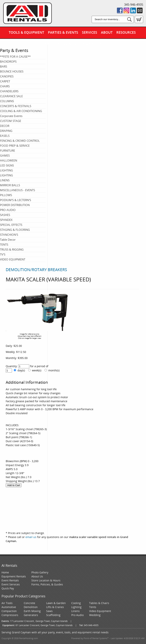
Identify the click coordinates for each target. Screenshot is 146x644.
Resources (126, 32)
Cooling (76, 603)
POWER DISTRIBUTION (15, 205)
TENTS (4, 244)
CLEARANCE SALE (11, 96)
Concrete (29, 603)
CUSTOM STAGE (11, 121)
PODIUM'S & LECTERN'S (15, 200)
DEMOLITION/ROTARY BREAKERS (36, 270)
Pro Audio (77, 615)
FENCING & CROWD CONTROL (20, 141)
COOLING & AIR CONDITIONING (21, 111)
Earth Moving (32, 611)
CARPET (5, 81)
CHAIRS (5, 86)
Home (5, 572)
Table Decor (8, 240)
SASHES (5, 215)
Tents (93, 607)
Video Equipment (100, 611)
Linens (75, 611)
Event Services (11, 584)
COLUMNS (7, 101)
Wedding (95, 615)
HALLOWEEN (9, 160)
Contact (71, 44)
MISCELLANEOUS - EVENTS (17, 190)
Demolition (31, 607)
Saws (49, 611)
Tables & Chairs (99, 603)
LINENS (5, 180)
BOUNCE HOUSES (12, 71)
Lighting (76, 607)
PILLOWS (6, 195)
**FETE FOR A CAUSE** (15, 57)
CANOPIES (7, 76)
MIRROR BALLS (10, 185)
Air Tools (7, 603)
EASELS (5, 136)
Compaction (9, 611)
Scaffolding (53, 615)
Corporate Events (11, 116)
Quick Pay (92, 44)
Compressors (10, 615)
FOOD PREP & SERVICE (15, 146)
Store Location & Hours (46, 580)
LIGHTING (6, 170)
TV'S (3, 254)
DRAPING (6, 131)
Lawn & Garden (56, 603)
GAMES (5, 155)
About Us (37, 576)
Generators (31, 615)
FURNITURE (8, 150)
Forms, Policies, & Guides (47, 584)
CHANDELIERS (9, 91)
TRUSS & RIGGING (12, 249)
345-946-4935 (134, 5)
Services (90, 32)
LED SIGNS (7, 165)
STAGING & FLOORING (15, 230)
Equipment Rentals (14, 576)
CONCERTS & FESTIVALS (16, 106)
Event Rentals (10, 580)
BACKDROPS (8, 61)
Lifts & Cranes (55, 607)
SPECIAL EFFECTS (11, 225)
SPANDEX (6, 220)
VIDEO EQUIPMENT (13, 259)
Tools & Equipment (26, 32)
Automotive (9, 607)
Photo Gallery (40, 572)
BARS (4, 66)
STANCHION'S (9, 235)
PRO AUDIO (8, 210)
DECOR (5, 126)
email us (31, 537)
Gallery (52, 44)
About (107, 32)
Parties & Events (63, 32)
